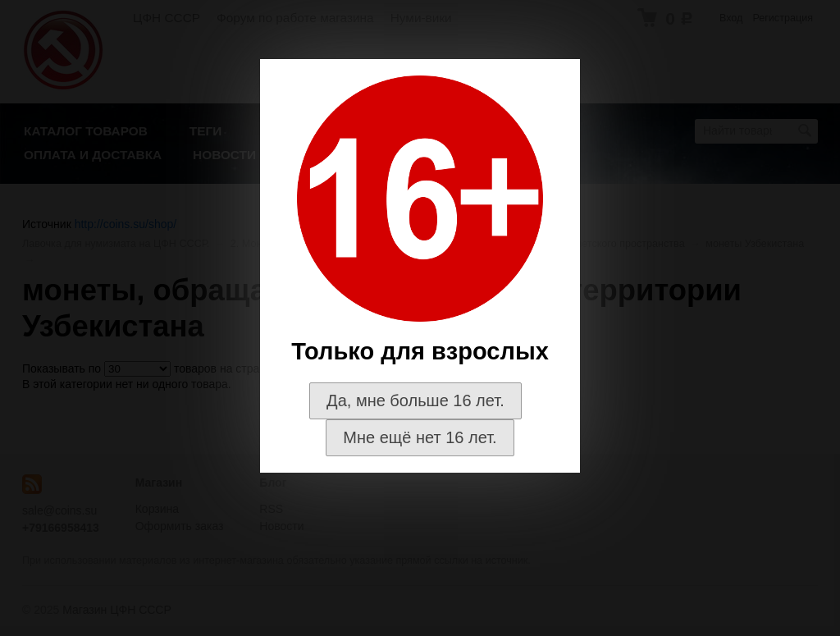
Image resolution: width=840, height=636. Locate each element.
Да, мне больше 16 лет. (415, 400)
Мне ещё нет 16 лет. (420, 437)
